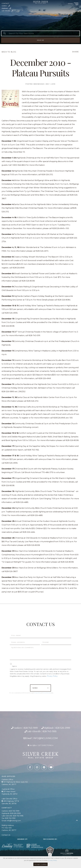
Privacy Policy (52, 676)
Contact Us (6, 835)
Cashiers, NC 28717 (9, 784)
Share (76, 52)
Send (35, 688)
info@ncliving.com (45, 738)
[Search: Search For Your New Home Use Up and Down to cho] (44, 33)
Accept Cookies (41, 864)
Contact (5, 3)
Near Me (40, 40)
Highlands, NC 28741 (10, 794)
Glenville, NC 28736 (9, 804)
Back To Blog (9, 52)
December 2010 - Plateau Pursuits (40, 68)
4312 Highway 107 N (10, 801)
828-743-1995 (13, 11)
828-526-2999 (11, 9)
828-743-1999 (10, 6)
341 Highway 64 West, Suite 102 (15, 782)
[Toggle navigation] (76, 4)
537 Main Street (9, 792)
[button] (4, 33)
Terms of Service (47, 693)
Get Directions (45, 745)
